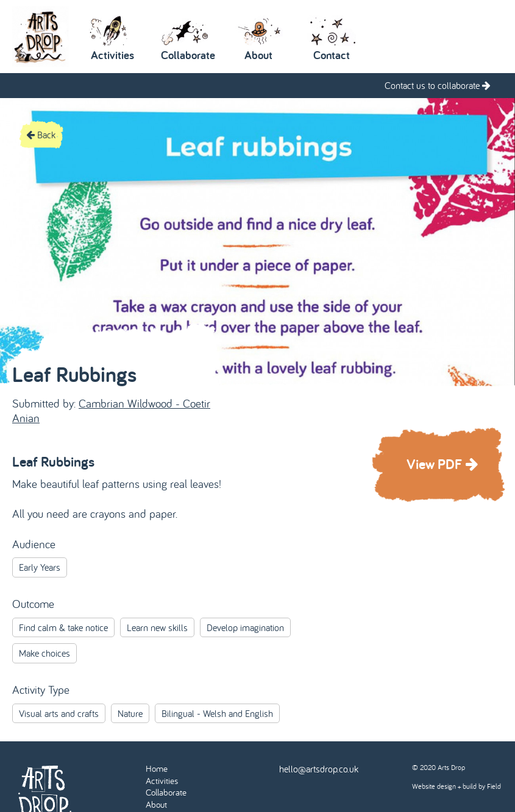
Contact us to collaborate (438, 85)
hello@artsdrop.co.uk (319, 769)
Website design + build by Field (456, 786)
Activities (162, 781)
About (156, 804)
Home (157, 768)
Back (41, 135)
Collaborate (166, 792)
